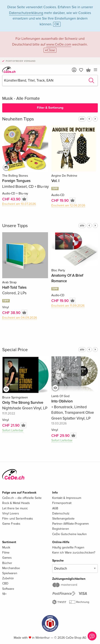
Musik (6, 547)
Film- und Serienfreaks (18, 519)
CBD (5, 583)
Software (8, 589)
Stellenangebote (63, 519)
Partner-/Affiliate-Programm (70, 524)
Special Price (15, 350)
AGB (55, 508)
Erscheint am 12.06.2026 (68, 205)
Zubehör (8, 578)
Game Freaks (11, 524)
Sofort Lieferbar (13, 430)
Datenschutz (61, 513)
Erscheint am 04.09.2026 (20, 318)
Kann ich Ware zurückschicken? (74, 553)
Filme (6, 553)
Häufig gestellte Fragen (68, 547)
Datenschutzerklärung (26, 13)
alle (82, 119)
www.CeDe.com (59, 44)
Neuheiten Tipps (18, 119)
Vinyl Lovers (11, 513)
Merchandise (11, 568)
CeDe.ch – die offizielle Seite (22, 498)
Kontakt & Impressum (67, 498)
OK (57, 24)
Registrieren (61, 529)
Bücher (7, 563)
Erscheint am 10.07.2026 (19, 204)
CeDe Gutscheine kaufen (69, 534)
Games (7, 558)
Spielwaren (10, 573)
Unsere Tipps (15, 226)
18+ (4, 594)
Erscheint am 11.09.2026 (68, 306)
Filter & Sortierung (50, 108)
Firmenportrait (62, 503)
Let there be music (15, 508)
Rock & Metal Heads (16, 503)
